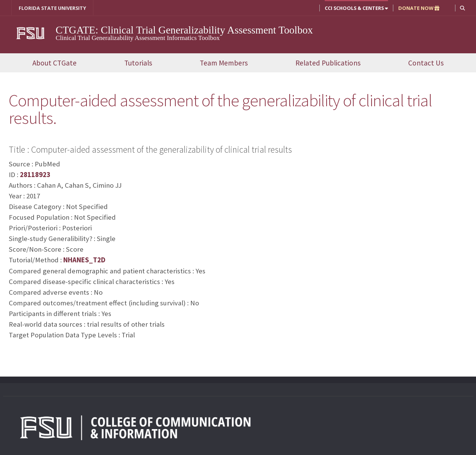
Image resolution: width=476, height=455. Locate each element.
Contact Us (426, 63)
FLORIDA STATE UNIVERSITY (52, 8)
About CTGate (54, 63)
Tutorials (138, 63)
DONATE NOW (419, 8)
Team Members (224, 63)
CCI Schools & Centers (356, 8)
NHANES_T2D (84, 260)
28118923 (35, 175)
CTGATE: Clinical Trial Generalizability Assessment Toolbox (184, 30)
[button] (462, 8)
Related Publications (328, 63)
